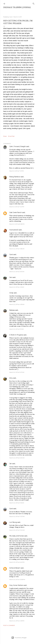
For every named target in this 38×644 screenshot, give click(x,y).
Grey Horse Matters (16, 585)
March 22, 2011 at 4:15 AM (17, 287)
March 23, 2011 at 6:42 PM (17, 562)
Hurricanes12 (14, 230)
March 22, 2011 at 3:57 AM (17, 272)
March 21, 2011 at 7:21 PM (17, 171)
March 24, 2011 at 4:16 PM (17, 621)
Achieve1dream (15, 568)
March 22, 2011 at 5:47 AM (17, 372)
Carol (11, 255)
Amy (11, 378)
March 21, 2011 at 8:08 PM (17, 224)
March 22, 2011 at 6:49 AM (17, 458)
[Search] (34, 3)
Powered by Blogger (19, 638)
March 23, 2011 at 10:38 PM (17, 579)
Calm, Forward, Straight (18, 146)
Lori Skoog (13, 522)
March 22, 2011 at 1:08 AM (17, 249)
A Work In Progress (16, 335)
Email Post (11, 136)
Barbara (12, 310)
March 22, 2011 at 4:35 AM (17, 304)
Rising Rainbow (15, 177)
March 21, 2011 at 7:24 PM (17, 207)
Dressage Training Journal (17, 7)
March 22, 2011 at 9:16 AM (17, 503)
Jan (11, 464)
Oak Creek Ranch (16, 212)
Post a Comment (9, 625)
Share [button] (5, 136)
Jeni (11, 277)
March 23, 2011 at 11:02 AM (17, 530)
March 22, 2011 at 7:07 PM (17, 516)
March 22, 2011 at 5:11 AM (16, 329)
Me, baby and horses (17, 536)
